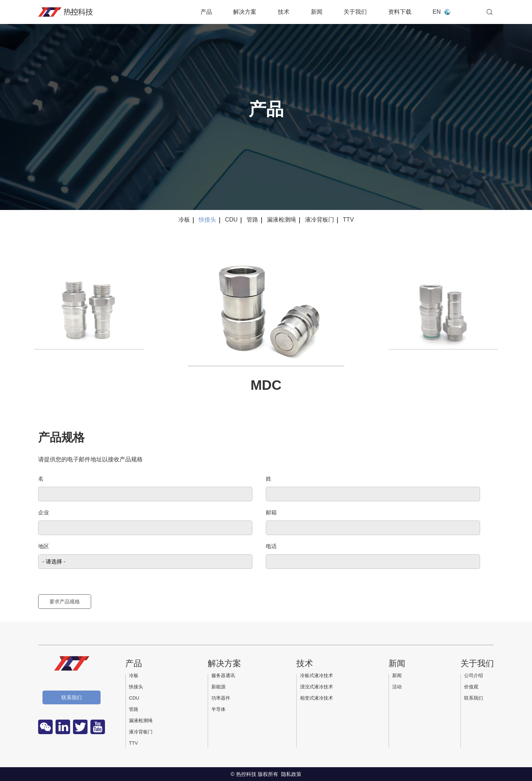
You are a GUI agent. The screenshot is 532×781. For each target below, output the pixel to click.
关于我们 (355, 12)
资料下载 (400, 12)
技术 (284, 12)
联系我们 (72, 697)
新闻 (317, 12)
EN (436, 12)
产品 (206, 12)
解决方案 (245, 12)
